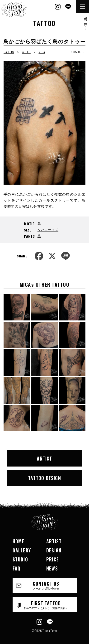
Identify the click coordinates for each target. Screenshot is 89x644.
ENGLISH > (85, 23)
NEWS (52, 568)
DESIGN (54, 550)
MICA (42, 52)
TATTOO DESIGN (44, 478)
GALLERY (9, 52)
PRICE (53, 559)
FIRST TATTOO (46, 605)
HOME (19, 541)
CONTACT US (46, 585)
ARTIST (26, 52)
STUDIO (20, 559)
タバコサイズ (48, 229)
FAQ (17, 568)
